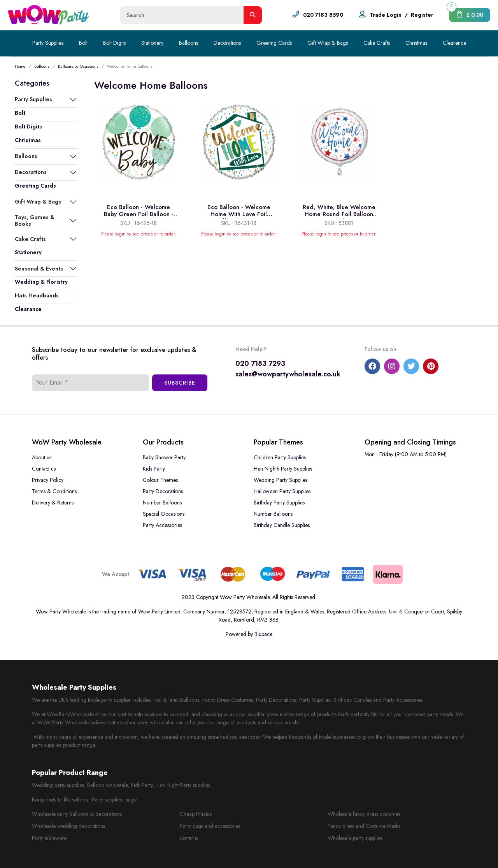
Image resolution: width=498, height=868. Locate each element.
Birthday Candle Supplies (282, 525)
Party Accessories (162, 525)
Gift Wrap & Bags (328, 43)
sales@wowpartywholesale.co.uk (288, 374)
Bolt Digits (114, 43)
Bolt (83, 43)
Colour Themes (160, 480)
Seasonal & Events (39, 269)
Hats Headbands (37, 295)
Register (422, 15)
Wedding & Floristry (41, 282)
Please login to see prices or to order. (139, 234)
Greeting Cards (274, 43)
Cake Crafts (377, 43)
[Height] (182, 15)
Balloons (189, 43)
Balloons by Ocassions (78, 66)
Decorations (227, 43)
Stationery (152, 43)
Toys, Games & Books (35, 220)
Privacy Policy (48, 480)
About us (42, 457)
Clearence (454, 43)
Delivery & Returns (53, 503)
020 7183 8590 (323, 15)
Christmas (416, 43)
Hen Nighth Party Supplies (283, 469)
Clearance (28, 309)
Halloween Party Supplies (282, 491)
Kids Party (154, 469)
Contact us (44, 469)
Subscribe (180, 383)
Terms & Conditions (54, 491)
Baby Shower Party (164, 457)
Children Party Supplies (280, 457)
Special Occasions (164, 514)
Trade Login (386, 15)
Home (20, 66)
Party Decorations (163, 491)
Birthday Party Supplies (279, 503)
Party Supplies (48, 43)
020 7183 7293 (260, 364)
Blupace (263, 634)
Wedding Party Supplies (281, 480)
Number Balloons (162, 503)
